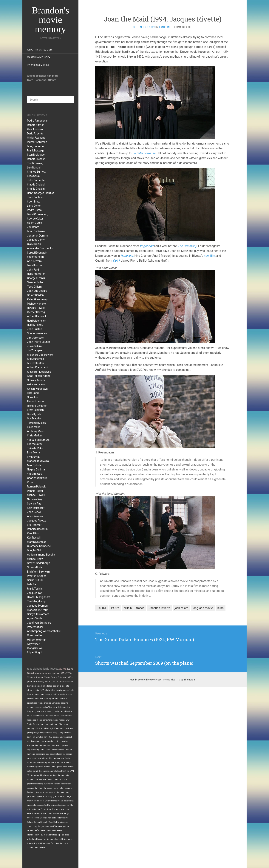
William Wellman (37, 640)
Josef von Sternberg (39, 623)
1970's (69, 673)
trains (62, 711)
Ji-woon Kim (34, 346)
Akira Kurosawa (36, 384)
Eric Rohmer (34, 525)
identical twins (61, 839)
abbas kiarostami (60, 818)
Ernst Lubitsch (35, 410)
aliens (36, 699)
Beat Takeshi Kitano (39, 376)
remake (31, 707)
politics (56, 694)
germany (40, 694)
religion (60, 707)
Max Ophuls (34, 465)
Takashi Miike (35, 448)
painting (65, 703)
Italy (48, 690)
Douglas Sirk (34, 550)
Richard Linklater (37, 406)
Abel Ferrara (34, 261)
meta (29, 758)
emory (63, 728)
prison (56, 716)
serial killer (59, 788)
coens (66, 843)
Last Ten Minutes (35, 737)
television (31, 686)
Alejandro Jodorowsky (40, 355)
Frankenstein (33, 835)
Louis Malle (34, 427)
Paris (29, 792)
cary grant (53, 796)
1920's (42, 690)
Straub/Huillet (35, 567)
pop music (38, 720)
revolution (64, 741)
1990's (30, 677)
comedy (55, 711)
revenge (48, 694)
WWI (72, 771)
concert (50, 788)
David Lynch (34, 414)
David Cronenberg (38, 214)
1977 (50, 737)
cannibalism (67, 750)
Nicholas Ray (35, 499)
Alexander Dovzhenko (40, 248)
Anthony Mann (36, 431)
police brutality (41, 728)
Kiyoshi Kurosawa (37, 389)
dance (53, 707)
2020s (70, 669)
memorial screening (36, 754)
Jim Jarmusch (36, 338)
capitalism (36, 809)
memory (31, 728)
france (54, 677)
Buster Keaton (35, 363)
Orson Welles (35, 635)
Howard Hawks (36, 308)
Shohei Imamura (37, 333)
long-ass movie (38, 741)
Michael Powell (36, 495)
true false (47, 686)
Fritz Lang (33, 393)
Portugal (31, 745)
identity (56, 686)
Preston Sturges (37, 576)
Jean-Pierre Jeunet (39, 342)
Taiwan (45, 801)
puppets (68, 788)
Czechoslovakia (56, 801)
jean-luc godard (65, 754)
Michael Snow (35, 559)
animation (39, 677)
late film (43, 788)
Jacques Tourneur (38, 606)
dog (29, 750)
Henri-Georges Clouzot (40, 193)
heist (58, 809)
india (42, 750)
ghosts (36, 690)
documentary (52, 673)
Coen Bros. (33, 202)
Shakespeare (61, 784)
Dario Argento (35, 134)
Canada (36, 724)
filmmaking (39, 682)
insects (30, 805)
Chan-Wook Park (37, 478)
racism (36, 716)
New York (31, 694)
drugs (50, 699)
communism (33, 848)
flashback (39, 805)
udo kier (42, 848)
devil (59, 750)
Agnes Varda (35, 618)
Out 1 (116, 261)
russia (41, 703)
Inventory (65, 809)
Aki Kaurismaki (36, 359)
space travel (46, 711)
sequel (48, 682)
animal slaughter (57, 771)
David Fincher (35, 265)
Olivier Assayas (36, 138)
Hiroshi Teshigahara (39, 597)
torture (37, 775)
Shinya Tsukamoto (38, 614)
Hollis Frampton (36, 274)
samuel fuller (54, 745)
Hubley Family (35, 325)
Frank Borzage (36, 151)
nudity (57, 792)
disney (41, 733)
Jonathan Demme (38, 236)
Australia (49, 741)
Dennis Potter (35, 491)
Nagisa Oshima (36, 470)
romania (49, 813)
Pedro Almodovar (37, 121)
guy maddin (43, 796)
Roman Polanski (37, 487)
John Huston (35, 329)
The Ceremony (187, 246)
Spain (30, 724)
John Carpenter (36, 180)
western (63, 694)
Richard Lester (36, 401)
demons (49, 733)
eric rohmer (64, 805)
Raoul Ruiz (33, 533)
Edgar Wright (35, 652)
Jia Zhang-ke (35, 350)
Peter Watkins (35, 627)
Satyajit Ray (34, 504)
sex (38, 711)
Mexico (68, 711)
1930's (61, 682)
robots (30, 720)
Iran (45, 737)
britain (39, 686)
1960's (47, 677)
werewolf (50, 826)
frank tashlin (57, 843)
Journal (37, 779)
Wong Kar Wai (35, 648)
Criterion (62, 677)
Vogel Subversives (57, 822)
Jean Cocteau (35, 197)
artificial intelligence (53, 767)
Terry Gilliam (34, 287)
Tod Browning (35, 163)
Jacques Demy (36, 240)
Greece (30, 843)
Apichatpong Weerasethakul (44, 631)
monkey (36, 792)
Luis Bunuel (34, 168)
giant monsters (47, 792)
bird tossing (54, 835)
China (56, 699)
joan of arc (181, 608)
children (48, 703)
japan (30, 682)
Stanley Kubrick (36, 380)
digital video (66, 733)
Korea (57, 728)
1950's (69, 677)
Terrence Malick (36, 423)
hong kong (32, 711)
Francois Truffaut (37, 610)
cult (71, 745)
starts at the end (57, 775)
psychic (30, 784)
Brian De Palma (36, 231)
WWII (47, 707)
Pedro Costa (34, 210)
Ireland (30, 831)
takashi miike (61, 779)
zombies (63, 699)
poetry (57, 741)
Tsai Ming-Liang (36, 601)
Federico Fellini (36, 257)
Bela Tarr (32, 584)
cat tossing (69, 801)
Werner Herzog (36, 312)
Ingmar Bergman (37, 142)
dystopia (65, 745)
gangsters (47, 720)
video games (46, 818)
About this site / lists (40, 50)
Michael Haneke (36, 304)
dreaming (35, 750)
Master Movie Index (39, 57)
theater (66, 724)
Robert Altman (36, 125)
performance (40, 831)
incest (56, 805)
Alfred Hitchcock (37, 316)
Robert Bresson (36, 159)
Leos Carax (34, 176)
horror (36, 673)
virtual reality (33, 839)
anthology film (56, 724)
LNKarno (49, 716)
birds (62, 686)
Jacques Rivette (37, 521)
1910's (30, 775)
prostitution (32, 796)
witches (70, 728)
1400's (102, 608)
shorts (43, 673)
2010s (63, 669)
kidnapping (40, 707)
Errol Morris (34, 453)
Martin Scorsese (37, 542)
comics (67, 707)
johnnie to (61, 762)
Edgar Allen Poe (48, 809)
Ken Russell (34, 538)
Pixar (30, 482)
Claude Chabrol (36, 185)
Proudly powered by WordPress (146, 680)
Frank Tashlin (35, 589)
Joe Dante (33, 227)
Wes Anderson (36, 129)
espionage (37, 758)
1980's (62, 673)
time (67, 771)
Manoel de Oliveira (38, 461)
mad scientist (52, 754)
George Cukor (35, 219)
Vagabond (147, 246)
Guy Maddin (34, 418)
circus (52, 784)
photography (33, 733)
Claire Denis (34, 244)
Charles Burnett (36, 172)
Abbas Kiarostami (38, 367)
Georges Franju (36, 278)
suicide (71, 690)
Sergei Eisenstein (37, 253)
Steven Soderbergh (39, 563)
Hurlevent (127, 256)
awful (42, 716)
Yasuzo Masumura (38, 440)
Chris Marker (35, 435)
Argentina (39, 767)
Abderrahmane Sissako (41, 555)
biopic (49, 831)
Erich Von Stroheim (38, 572)
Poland (30, 822)
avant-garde (61, 690)
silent (53, 690)
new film (210, 256)
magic (51, 728)
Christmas (32, 762)
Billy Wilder (33, 644)
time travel (45, 724)
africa (30, 690)
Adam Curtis (34, 223)
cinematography (41, 784)
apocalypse (32, 703)
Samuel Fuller (35, 282)
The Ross (65, 835)
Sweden (40, 762)
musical (69, 682)
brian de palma (62, 826)
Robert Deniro (33, 813)
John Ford (33, 270)
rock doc (43, 699)
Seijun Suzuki (35, 580)
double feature (59, 720)
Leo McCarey (35, 444)
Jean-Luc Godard (37, 291)
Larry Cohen (34, 206)
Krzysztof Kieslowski (39, 372)
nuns (70, 839)
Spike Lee (33, 397)
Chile (42, 813)
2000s (30, 673)
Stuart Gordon (35, 295)
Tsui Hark (44, 835)
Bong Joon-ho (35, 146)
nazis (30, 716)
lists (67, 686)
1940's (55, 682)
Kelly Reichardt (36, 508)
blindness (45, 775)
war (68, 720)
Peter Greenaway (37, 299)
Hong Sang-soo (39, 826)
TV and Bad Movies (38, 65)
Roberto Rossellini (38, 529)
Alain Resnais (35, 516)
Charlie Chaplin (36, 189)
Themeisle (189, 680)
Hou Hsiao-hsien (37, 321)
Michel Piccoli (33, 818)
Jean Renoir (34, 512)
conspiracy (65, 792)
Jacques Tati (35, 593)
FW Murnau (34, 457)
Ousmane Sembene (39, 546)
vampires (56, 703)
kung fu (56, 733)
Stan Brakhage (36, 155)
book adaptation (60, 737)
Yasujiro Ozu (35, 474)
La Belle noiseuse (144, 153)
